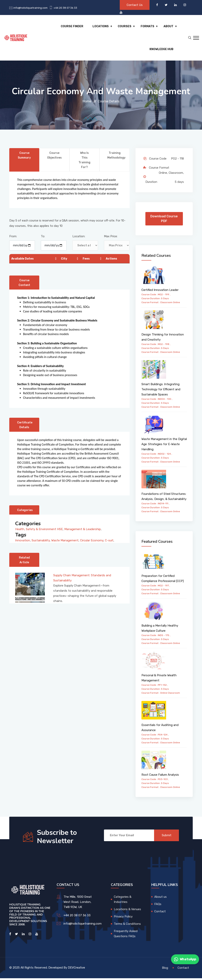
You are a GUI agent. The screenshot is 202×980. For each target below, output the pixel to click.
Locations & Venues (127, 911)
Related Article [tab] (24, 562)
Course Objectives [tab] (55, 157)
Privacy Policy (123, 918)
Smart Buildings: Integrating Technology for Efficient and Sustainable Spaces (161, 391)
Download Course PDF (164, 220)
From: (13, 238)
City (64, 260)
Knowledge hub (161, 50)
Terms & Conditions (127, 926)
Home (87, 103)
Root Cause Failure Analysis (160, 776)
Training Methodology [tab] (117, 157)
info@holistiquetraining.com (30, 8)
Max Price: (111, 238)
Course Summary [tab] (24, 157)
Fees (86, 260)
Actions (112, 260)
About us (160, 899)
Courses (125, 27)
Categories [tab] (25, 512)
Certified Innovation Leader (160, 291)
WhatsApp (185, 959)
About (168, 27)
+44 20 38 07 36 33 (65, 8)
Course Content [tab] (24, 284)
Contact (160, 913)
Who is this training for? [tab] (84, 162)
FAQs (158, 906)
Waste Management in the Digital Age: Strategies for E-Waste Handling (164, 446)
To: (43, 238)
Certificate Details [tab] (25, 427)
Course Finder (73, 27)
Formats (148, 27)
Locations (102, 27)
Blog (165, 969)
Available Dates (23, 260)
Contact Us (135, 5)
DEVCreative (76, 969)
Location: (79, 238)
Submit (166, 837)
